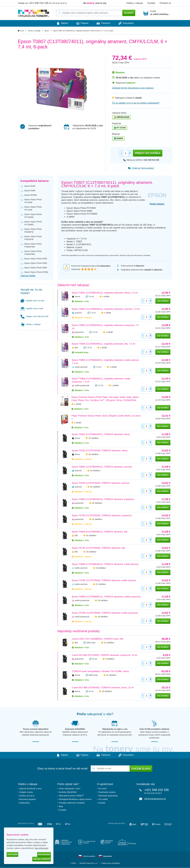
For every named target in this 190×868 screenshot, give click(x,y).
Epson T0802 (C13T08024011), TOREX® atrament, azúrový (102, 467)
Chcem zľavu (141, 769)
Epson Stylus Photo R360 (36, 268)
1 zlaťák (106, 296)
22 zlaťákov (97, 519)
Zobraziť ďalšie (28, 276)
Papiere (82, 23)
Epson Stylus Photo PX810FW (33, 238)
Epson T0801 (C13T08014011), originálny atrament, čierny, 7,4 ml (105, 293)
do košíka (163, 301)
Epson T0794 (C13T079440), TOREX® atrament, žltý (98, 548)
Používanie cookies (107, 792)
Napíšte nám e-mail (32, 308)
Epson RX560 (31, 195)
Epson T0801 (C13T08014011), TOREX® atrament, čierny (101, 434)
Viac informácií (41, 848)
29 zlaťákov (107, 691)
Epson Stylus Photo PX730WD (33, 223)
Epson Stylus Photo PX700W (33, 201)
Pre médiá (103, 799)
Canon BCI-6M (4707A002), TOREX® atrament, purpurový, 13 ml (104, 655)
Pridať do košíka (148, 153)
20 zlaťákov (93, 454)
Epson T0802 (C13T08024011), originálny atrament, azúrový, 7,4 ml (106, 309)
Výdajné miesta (26, 792)
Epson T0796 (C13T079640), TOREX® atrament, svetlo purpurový (105, 613)
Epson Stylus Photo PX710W (33, 208)
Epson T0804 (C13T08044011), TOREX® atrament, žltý (100, 532)
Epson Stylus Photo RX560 (36, 272)
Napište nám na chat (32, 301)
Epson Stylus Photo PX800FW (33, 230)
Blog (61, 806)
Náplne (61, 23)
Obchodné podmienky (108, 796)
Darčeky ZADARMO (68, 792)
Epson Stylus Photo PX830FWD (33, 253)
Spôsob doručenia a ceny (30, 789)
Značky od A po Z (27, 796)
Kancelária (128, 23)
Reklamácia (24, 803)
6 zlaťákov (110, 659)
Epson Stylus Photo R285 (36, 263)
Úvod (22, 31)
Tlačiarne (104, 23)
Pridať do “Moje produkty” (141, 168)
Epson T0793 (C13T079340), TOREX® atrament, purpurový (102, 516)
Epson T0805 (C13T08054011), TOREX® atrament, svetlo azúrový (105, 564)
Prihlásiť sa (165, 3)
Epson (47, 31)
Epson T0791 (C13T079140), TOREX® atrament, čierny (100, 451)
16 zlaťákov (93, 438)
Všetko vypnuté (42, 859)
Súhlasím (12, 854)
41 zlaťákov (109, 643)
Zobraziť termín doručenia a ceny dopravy (133, 88)
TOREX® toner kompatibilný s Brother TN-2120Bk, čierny (100, 671)
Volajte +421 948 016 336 (35, 316)
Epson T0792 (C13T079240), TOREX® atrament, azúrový (101, 483)
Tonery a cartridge (34, 31)
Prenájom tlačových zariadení (72, 803)
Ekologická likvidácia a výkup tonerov (75, 799)
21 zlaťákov (101, 584)
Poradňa (63, 810)
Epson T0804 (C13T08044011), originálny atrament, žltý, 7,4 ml (104, 344)
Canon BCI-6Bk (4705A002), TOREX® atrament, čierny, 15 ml (103, 688)
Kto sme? (103, 789)
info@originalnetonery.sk (155, 799)
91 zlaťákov (111, 675)
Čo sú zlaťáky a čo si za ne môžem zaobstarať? (136, 103)
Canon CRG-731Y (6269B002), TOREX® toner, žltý (98, 639)
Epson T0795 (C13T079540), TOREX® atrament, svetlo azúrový (104, 581)
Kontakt (151, 3)
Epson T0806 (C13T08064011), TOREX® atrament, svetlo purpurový (106, 597)
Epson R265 (30, 186)
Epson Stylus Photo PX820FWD (33, 245)
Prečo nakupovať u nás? (70, 789)
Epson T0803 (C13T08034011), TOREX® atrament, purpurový (103, 499)
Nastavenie (44, 854)
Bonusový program (28, 799)
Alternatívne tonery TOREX (71, 796)
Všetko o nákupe (135, 3)
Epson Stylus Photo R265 (36, 259)
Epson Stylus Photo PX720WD (33, 216)
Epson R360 (30, 190)
